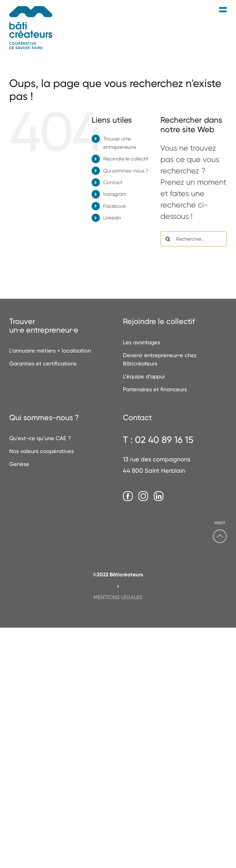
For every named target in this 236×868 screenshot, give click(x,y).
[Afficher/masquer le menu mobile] (223, 10)
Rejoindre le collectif (126, 159)
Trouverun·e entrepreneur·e (44, 326)
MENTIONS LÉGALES (118, 597)
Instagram (115, 194)
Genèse (19, 464)
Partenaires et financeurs (155, 389)
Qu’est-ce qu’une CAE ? (40, 438)
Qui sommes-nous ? (126, 171)
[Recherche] (168, 239)
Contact (113, 182)
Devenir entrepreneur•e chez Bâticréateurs (160, 359)
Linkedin (112, 218)
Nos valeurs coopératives (41, 451)
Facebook (115, 206)
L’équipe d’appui (144, 376)
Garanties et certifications (43, 363)
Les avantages (142, 342)
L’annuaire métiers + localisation (50, 351)
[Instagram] (143, 496)
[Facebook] (128, 496)
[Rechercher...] (194, 239)
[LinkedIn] (159, 496)
